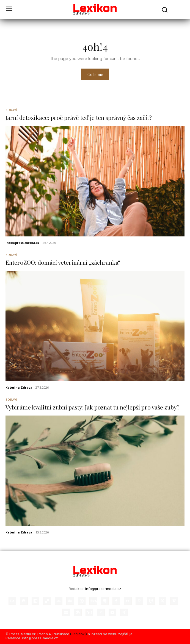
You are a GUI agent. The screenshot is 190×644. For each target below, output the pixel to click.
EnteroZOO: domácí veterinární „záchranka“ (63, 262)
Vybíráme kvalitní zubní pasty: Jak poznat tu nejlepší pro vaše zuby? (93, 407)
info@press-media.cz (23, 243)
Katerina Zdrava (19, 387)
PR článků (79, 634)
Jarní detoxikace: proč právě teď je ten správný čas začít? (79, 117)
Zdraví (11, 110)
